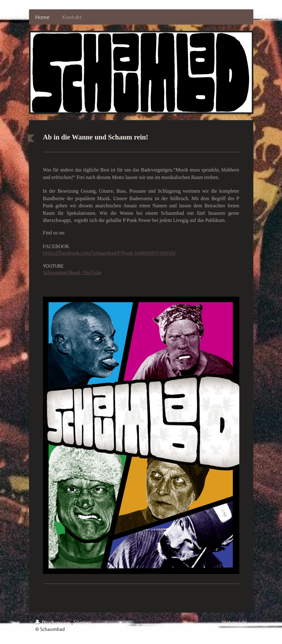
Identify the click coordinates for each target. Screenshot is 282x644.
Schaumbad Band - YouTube (72, 268)
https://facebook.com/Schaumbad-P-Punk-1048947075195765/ (109, 249)
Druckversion (53, 618)
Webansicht (234, 618)
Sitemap (82, 618)
